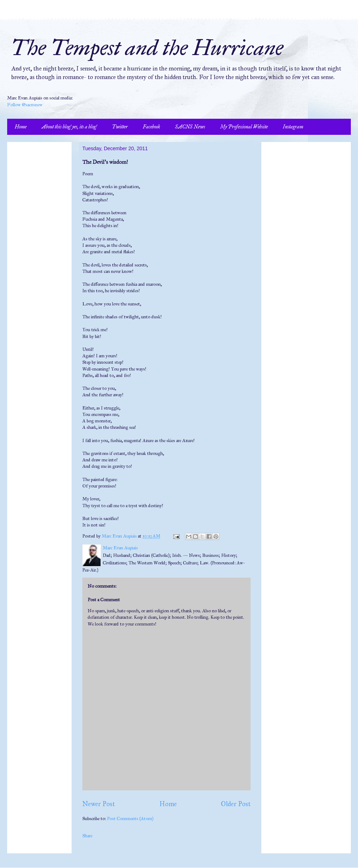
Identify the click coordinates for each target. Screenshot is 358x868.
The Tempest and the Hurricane (147, 48)
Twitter (120, 127)
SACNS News (190, 127)
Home (21, 127)
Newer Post (99, 804)
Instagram (293, 127)
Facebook (151, 127)
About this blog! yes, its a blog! (69, 127)
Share (87, 836)
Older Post (236, 804)
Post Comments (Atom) (130, 819)
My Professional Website (244, 127)
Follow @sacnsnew (25, 105)
